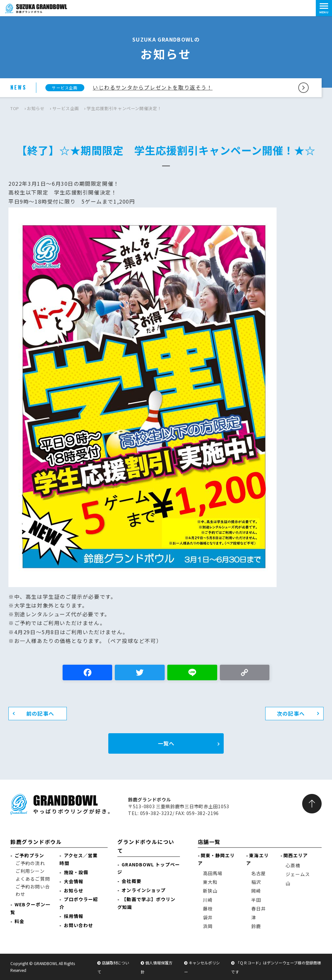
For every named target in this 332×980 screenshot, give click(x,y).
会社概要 (131, 881)
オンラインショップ (144, 890)
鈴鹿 (256, 926)
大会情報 (74, 881)
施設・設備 (76, 872)
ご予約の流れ (30, 863)
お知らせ (36, 108)
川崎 (208, 900)
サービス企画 (65, 108)
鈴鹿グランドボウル (36, 842)
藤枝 (208, 909)
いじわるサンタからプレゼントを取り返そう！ (153, 87)
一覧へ (166, 743)
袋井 (208, 917)
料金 (19, 921)
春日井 (259, 909)
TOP (15, 108)
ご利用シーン (30, 871)
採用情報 (74, 916)
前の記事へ (40, 713)
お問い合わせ (79, 925)
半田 (256, 900)
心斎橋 (293, 865)
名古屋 (259, 873)
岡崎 (256, 891)
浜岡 (208, 926)
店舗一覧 (209, 842)
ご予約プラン (29, 855)
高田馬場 (213, 873)
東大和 (210, 882)
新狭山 (210, 891)
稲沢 (256, 882)
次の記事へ (291, 713)
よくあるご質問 (33, 879)
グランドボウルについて (146, 846)
